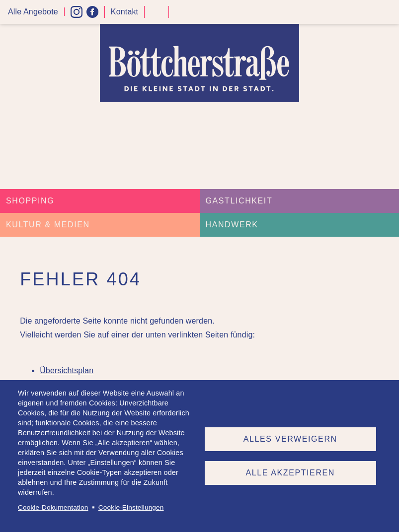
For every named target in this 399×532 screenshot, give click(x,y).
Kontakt (124, 12)
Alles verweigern (290, 439)
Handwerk (232, 225)
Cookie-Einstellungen (131, 507)
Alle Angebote (33, 12)
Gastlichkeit (239, 201)
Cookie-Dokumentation (53, 507)
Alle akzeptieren (290, 473)
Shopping (30, 201)
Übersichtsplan (67, 370)
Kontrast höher (157, 16)
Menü (388, 12)
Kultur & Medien (48, 225)
